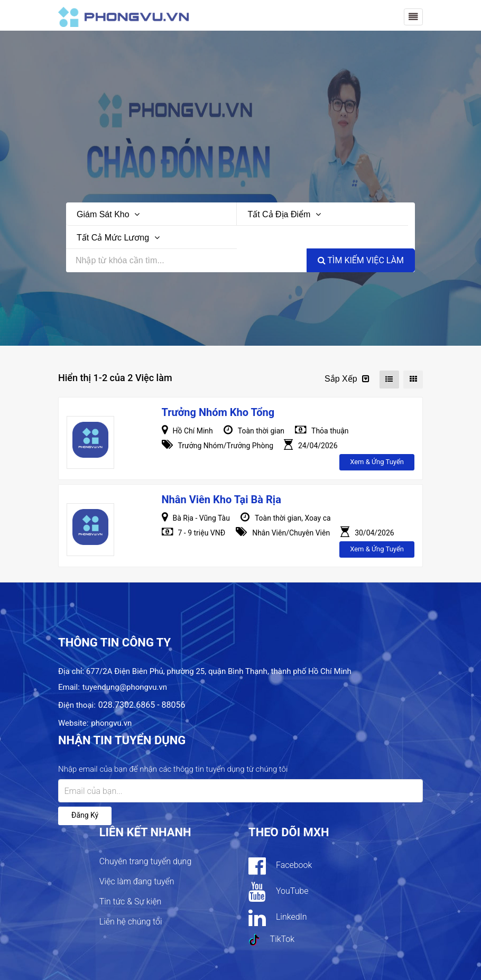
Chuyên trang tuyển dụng (146, 861)
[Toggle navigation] (413, 17)
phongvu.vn (111, 723)
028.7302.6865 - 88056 (142, 705)
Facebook (280, 866)
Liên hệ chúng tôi (131, 922)
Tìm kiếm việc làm (361, 260)
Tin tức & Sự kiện (131, 902)
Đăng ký (85, 815)
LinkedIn (278, 918)
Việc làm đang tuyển (137, 881)
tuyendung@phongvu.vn (125, 687)
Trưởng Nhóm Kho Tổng (218, 412)
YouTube (278, 892)
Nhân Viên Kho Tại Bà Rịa (221, 500)
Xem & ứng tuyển (377, 462)
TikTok (271, 940)
